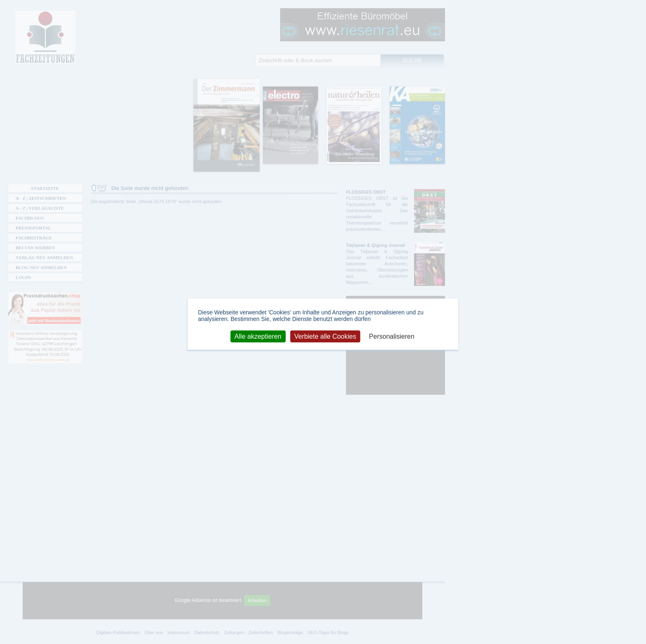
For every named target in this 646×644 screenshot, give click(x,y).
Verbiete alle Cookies (325, 336)
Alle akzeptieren (258, 336)
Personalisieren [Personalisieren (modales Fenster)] (392, 336)
